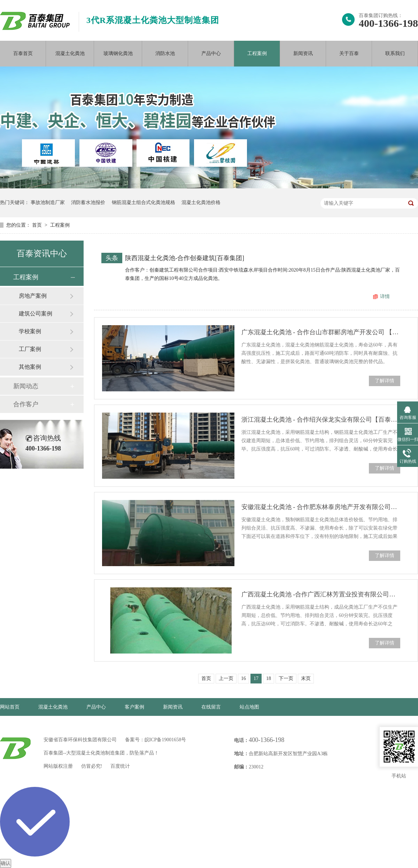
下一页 (286, 678)
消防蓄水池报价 (88, 202)
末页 (306, 678)
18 (269, 678)
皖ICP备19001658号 (165, 740)
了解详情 (385, 381)
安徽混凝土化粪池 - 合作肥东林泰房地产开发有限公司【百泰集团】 (321, 507)
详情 (385, 296)
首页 (38, 225)
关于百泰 (349, 53)
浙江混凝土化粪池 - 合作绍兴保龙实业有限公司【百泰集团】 (321, 420)
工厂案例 (30, 349)
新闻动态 (26, 386)
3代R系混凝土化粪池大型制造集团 (153, 20)
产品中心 (211, 53)
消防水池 (165, 53)
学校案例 (30, 331)
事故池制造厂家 (48, 202)
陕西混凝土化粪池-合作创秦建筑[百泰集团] (185, 258)
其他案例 (30, 367)
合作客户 (26, 404)
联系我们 (395, 53)
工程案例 (257, 53)
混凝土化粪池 (70, 53)
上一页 (226, 678)
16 (243, 678)
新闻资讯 (303, 53)
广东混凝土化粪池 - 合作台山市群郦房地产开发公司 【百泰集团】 (321, 332)
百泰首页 (23, 53)
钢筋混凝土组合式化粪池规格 (144, 202)
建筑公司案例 (36, 314)
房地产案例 (33, 296)
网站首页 (10, 707)
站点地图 (249, 707)
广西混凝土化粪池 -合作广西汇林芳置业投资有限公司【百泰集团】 (321, 594)
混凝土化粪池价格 (201, 202)
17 (256, 678)
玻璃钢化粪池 (118, 53)
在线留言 (211, 707)
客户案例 (134, 707)
